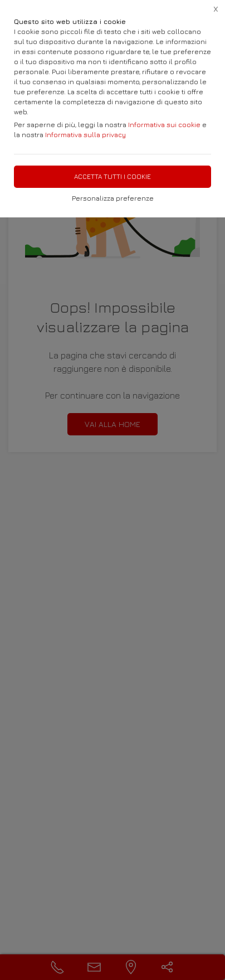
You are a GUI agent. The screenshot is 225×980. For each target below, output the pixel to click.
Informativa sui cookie (164, 125)
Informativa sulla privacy (85, 135)
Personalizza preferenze (113, 198)
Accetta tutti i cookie (113, 176)
